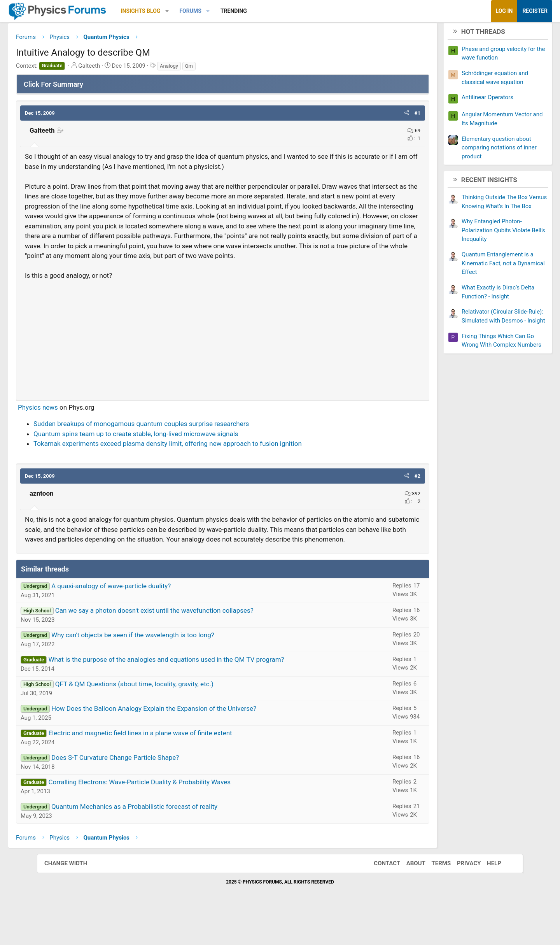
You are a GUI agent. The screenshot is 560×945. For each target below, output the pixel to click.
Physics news (75, 430)
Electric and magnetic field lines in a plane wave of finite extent (177, 766)
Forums (227, 11)
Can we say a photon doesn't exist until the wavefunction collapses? (191, 643)
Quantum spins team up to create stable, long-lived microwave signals (173, 456)
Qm (226, 69)
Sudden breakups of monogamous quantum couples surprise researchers (178, 447)
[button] (204, 11)
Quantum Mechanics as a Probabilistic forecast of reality (171, 839)
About (408, 896)
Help (486, 896)
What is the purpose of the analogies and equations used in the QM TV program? (203, 692)
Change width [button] (73, 896)
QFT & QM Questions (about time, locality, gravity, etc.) (171, 717)
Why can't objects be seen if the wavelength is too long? (170, 668)
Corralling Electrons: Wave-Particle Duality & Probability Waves (176, 815)
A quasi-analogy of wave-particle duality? (148, 619)
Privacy (461, 896)
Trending (271, 11)
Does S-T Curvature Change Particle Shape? (152, 790)
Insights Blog (178, 11)
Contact (379, 896)
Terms (433, 896)
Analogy (206, 69)
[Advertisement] (223, 359)
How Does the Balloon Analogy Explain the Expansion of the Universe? (191, 741)
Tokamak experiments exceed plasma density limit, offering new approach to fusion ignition (205, 466)
